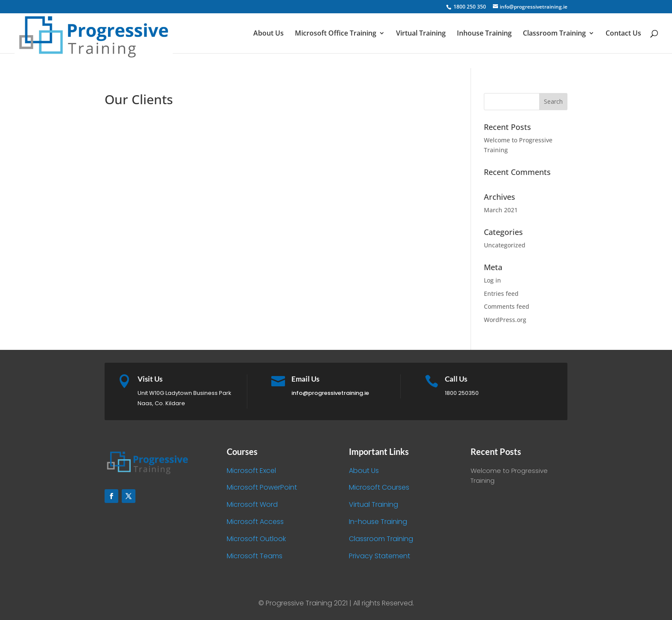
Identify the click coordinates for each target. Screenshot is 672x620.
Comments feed (507, 306)
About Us (268, 34)
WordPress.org (505, 320)
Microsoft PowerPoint (262, 487)
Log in (492, 280)
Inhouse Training (484, 34)
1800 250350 (462, 393)
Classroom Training (554, 34)
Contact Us (623, 34)
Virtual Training (421, 34)
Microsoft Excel (251, 471)
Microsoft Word (252, 504)
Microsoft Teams (255, 556)
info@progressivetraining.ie (330, 393)
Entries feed (501, 293)
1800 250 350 (469, 7)
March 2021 (501, 210)
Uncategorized (505, 245)
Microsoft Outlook (256, 539)
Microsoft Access (255, 522)
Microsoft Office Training (336, 34)
